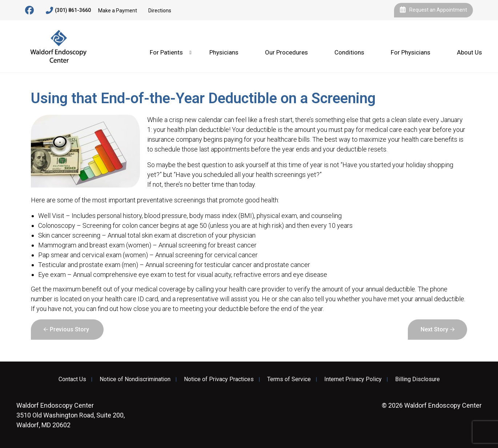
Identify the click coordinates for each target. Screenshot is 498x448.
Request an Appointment (433, 10)
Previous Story (69, 329)
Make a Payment (118, 11)
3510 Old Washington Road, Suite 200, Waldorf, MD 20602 (71, 415)
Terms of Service (289, 379)
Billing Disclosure (417, 379)
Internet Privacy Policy (353, 379)
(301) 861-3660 (68, 11)
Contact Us (72, 379)
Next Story (434, 329)
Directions (160, 11)
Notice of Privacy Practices (219, 379)
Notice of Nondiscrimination (135, 379)
